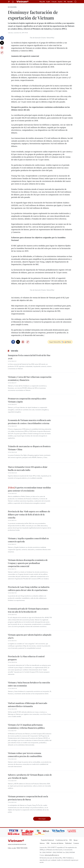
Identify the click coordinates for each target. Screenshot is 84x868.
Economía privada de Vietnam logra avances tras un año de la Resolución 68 (28, 610)
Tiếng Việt (42, 2)
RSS (71, 840)
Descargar (42, 819)
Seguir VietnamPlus (55, 342)
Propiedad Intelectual (47, 840)
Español (60, 2)
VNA (48, 843)
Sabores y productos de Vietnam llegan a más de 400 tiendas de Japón (30, 776)
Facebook (2, 38)
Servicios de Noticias (57, 843)
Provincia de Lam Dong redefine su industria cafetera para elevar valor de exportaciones (29, 588)
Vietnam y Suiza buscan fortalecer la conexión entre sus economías (29, 684)
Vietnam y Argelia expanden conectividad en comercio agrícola (28, 540)
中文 (65, 2)
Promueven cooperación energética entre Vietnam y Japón (27, 400)
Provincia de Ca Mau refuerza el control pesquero (26, 658)
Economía (12, 7)
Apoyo (76, 840)
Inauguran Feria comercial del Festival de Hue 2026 (29, 357)
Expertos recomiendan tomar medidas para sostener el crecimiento (29, 489)
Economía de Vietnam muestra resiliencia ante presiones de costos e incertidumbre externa (29, 422)
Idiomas (42, 843)
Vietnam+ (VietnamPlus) (23, 2)
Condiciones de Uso (62, 840)
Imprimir (2, 48)
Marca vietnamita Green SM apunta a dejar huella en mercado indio (28, 468)
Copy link (2, 53)
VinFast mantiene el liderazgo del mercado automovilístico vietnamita (28, 705)
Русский (70, 2)
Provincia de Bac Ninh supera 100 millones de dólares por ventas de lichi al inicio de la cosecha (29, 514)
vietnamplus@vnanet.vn (52, 855)
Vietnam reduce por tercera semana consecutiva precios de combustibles (25, 755)
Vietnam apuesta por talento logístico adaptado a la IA (30, 636)
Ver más (15, 351)
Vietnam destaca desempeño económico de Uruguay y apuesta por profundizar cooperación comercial (28, 563)
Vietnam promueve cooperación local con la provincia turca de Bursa (28, 798)
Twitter (2, 43)
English (48, 2)
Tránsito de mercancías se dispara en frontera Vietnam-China (29, 448)
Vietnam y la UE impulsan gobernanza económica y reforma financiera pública (26, 726)
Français (54, 2)
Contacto (76, 843)
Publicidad (68, 843)
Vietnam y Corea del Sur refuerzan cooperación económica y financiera (30, 378)
